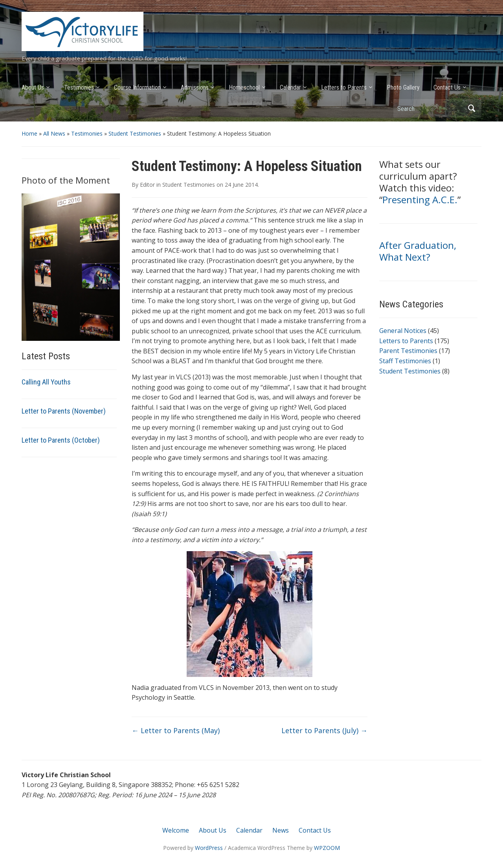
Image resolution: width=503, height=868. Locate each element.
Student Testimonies (135, 133)
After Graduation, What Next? (418, 251)
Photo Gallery (403, 87)
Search (472, 108)
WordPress (209, 848)
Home (29, 133)
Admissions (195, 87)
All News (54, 133)
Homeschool (244, 87)
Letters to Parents (344, 87)
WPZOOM (327, 848)
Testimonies (79, 87)
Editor (147, 185)
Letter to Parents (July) (324, 730)
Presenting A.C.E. (420, 200)
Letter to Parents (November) (64, 411)
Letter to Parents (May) (176, 730)
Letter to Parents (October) (61, 440)
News (281, 830)
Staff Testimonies (405, 361)
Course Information (137, 87)
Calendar (290, 87)
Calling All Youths (46, 382)
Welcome (176, 830)
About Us (33, 87)
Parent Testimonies (408, 351)
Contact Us (447, 87)
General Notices (403, 331)
